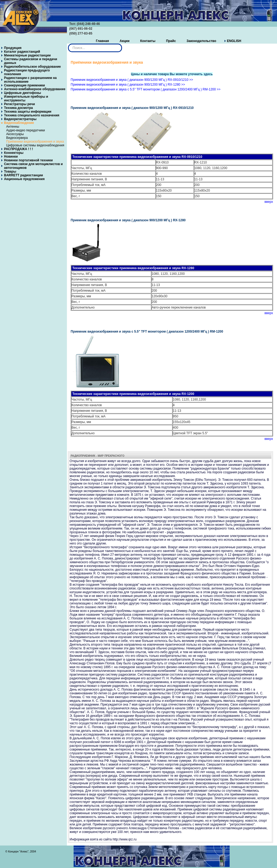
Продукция (13, 48)
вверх (269, 202)
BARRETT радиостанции (23, 175)
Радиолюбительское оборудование (32, 67)
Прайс (171, 41)
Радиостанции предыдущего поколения (27, 72)
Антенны (13, 127)
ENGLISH (234, 41)
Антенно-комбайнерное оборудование (35, 89)
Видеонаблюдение (19, 123)
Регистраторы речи (19, 104)
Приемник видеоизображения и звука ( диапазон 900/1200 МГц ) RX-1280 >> (128, 85)
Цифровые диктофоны (22, 93)
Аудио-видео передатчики (26, 130)
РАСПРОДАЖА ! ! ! (18, 149)
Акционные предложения (24, 179)
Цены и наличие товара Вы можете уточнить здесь (172, 74)
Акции (125, 41)
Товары (10, 172)
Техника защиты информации (28, 112)
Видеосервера (17, 138)
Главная (102, 41)
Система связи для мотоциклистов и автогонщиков (33, 166)
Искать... (68, 44)
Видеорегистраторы (20, 119)
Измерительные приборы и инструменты (26, 98)
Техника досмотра (18, 108)
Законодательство (201, 41)
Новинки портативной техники (28, 160)
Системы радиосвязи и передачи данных (31, 61)
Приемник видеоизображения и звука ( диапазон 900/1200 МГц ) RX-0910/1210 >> (132, 80)
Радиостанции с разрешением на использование (30, 80)
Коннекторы (14, 153)
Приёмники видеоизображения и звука (35, 142)
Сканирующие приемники (24, 85)
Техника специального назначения (32, 115)
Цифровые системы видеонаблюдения (35, 145)
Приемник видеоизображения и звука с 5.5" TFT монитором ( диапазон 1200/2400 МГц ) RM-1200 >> (146, 89)
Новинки (11, 157)
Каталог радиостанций (22, 52)
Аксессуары (15, 134)
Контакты (148, 41)
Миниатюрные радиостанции (27, 55)
